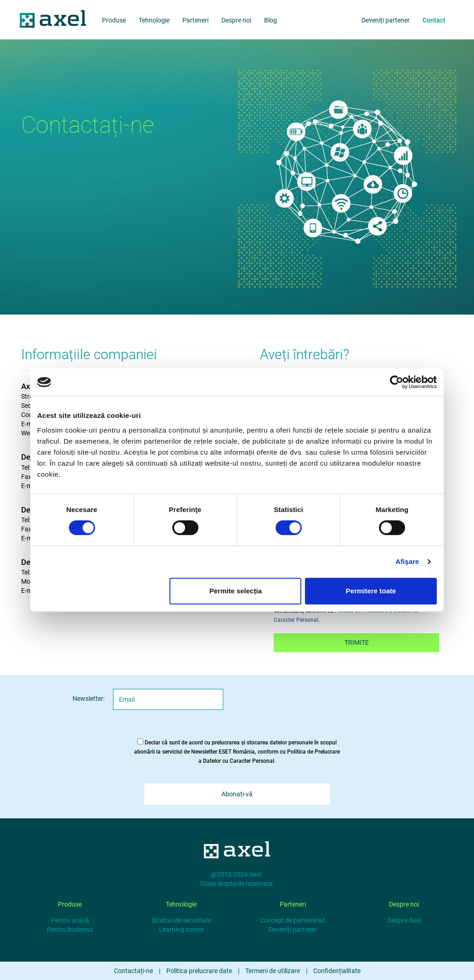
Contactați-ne (133, 971)
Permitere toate (371, 591)
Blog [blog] (271, 20)
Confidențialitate (337, 971)
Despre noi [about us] (236, 20)
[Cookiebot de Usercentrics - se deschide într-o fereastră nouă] (397, 382)
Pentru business (70, 929)
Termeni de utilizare (273, 971)
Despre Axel (404, 920)
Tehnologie (154, 20)
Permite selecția (236, 591)
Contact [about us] (434, 20)
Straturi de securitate (181, 920)
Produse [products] (114, 20)
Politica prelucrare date (199, 971)
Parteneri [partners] (195, 20)
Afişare (407, 561)
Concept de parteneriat (293, 920)
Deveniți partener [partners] (386, 20)
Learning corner (181, 929)
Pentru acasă (70, 920)
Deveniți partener (293, 929)
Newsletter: (89, 698)
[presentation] (314, 707)
